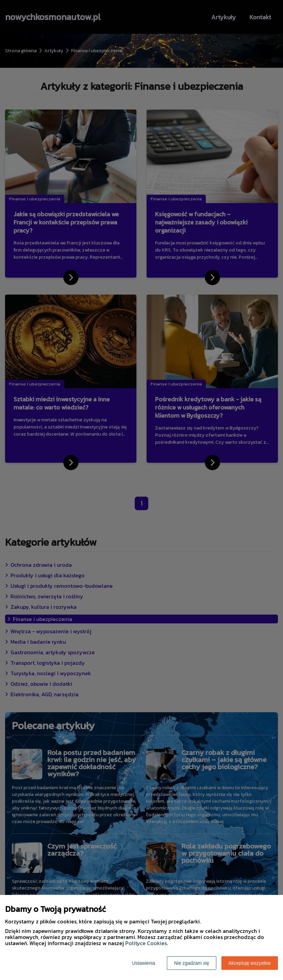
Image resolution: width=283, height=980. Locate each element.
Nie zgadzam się (192, 963)
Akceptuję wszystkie (250, 963)
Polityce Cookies (146, 943)
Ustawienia (144, 963)
